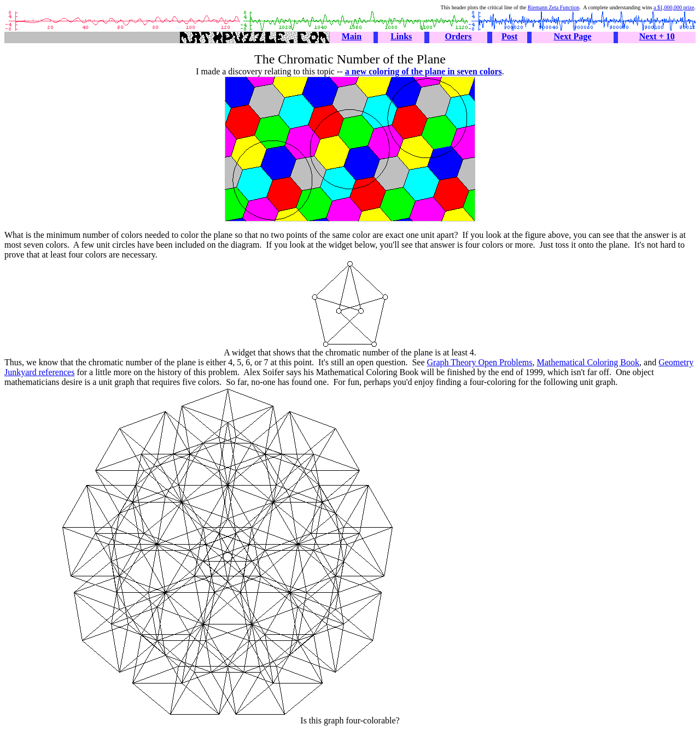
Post (509, 36)
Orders (459, 36)
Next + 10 (657, 36)
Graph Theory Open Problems (480, 362)
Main (352, 36)
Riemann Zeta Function (553, 7)
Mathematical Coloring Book (588, 362)
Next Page (573, 36)
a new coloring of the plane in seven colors (424, 71)
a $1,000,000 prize (674, 7)
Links (401, 36)
